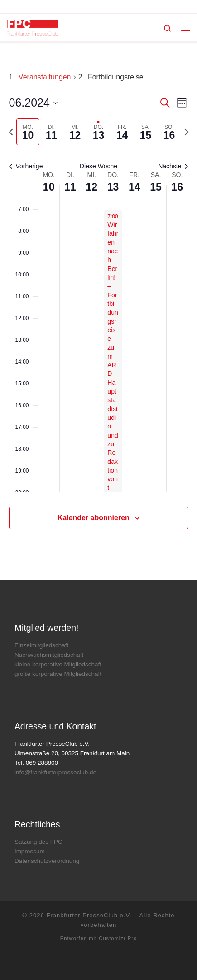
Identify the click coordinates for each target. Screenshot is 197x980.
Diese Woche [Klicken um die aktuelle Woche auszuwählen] (98, 166)
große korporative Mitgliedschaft (58, 674)
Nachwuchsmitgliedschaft (49, 655)
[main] (98, 311)
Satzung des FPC (38, 842)
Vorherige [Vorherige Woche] (26, 166)
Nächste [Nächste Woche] (173, 166)
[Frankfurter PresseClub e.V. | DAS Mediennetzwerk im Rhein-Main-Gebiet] (32, 27)
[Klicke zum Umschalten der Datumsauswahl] (33, 103)
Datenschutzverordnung (47, 861)
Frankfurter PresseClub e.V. (89, 915)
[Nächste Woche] (187, 132)
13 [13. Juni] (113, 187)
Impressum (30, 851)
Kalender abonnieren (94, 518)
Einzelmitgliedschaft (41, 645)
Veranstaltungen (45, 77)
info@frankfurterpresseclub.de (55, 772)
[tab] (28, 132)
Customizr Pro (118, 938)
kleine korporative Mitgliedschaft (58, 664)
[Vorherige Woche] (11, 132)
